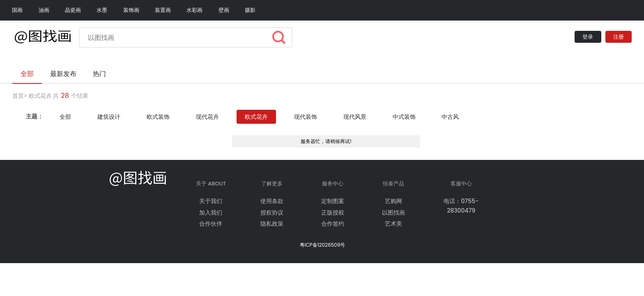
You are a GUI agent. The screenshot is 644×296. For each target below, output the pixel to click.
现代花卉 (207, 117)
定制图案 (333, 201)
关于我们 (211, 201)
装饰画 (131, 10)
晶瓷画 (73, 10)
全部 (65, 117)
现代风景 (355, 117)
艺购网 (393, 201)
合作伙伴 (211, 224)
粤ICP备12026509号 (323, 245)
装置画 (163, 10)
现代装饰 (306, 117)
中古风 (450, 117)
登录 (588, 37)
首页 (18, 96)
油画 (44, 10)
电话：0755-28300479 (461, 206)
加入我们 (211, 213)
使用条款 (272, 201)
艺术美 (393, 224)
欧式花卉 (40, 96)
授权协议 (272, 213)
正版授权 (333, 213)
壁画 (224, 10)
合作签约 (333, 224)
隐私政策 (272, 224)
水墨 (102, 10)
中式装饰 (404, 117)
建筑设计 (109, 117)
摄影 (250, 10)
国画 (17, 10)
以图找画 (393, 213)
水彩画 (194, 10)
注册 (619, 37)
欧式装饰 (158, 117)
